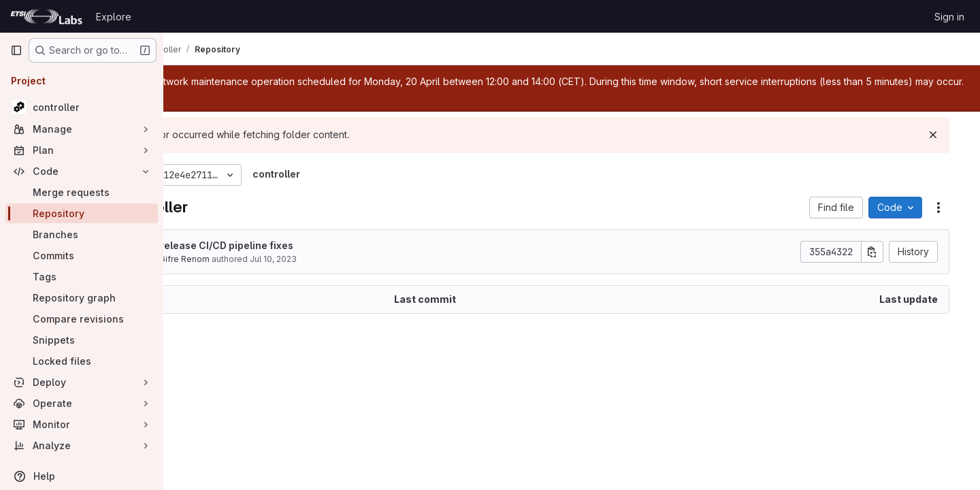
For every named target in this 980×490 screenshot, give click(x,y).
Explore (114, 17)
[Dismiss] (947, 135)
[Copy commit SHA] (887, 252)
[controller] (82, 107)
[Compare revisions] (82, 319)
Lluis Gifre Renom (254, 259)
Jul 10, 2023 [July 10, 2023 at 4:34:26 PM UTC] (353, 259)
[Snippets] (82, 340)
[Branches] (82, 234)
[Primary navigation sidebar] (16, 50)
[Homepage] (46, 16)
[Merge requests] (82, 192)
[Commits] (82, 256)
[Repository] (82, 213)
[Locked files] (82, 361)
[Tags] (82, 277)
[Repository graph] (82, 298)
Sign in (949, 17)
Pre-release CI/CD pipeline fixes (296, 245)
